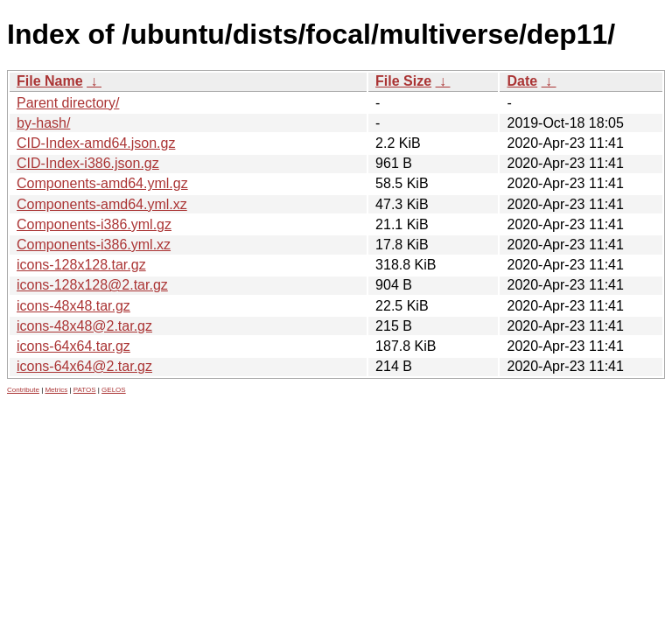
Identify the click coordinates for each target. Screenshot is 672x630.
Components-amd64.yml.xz (102, 204)
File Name (50, 81)
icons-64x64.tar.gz (73, 346)
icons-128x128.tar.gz (81, 265)
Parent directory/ (68, 103)
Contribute (23, 390)
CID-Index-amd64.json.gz (96, 143)
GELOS (114, 390)
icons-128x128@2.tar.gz (92, 285)
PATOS (85, 390)
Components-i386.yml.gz (94, 224)
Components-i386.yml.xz (94, 245)
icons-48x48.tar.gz (73, 306)
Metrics (56, 390)
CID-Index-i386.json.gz (88, 163)
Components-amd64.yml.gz (102, 183)
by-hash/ (43, 123)
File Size (403, 81)
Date (522, 81)
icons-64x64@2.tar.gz (84, 366)
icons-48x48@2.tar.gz (84, 326)
